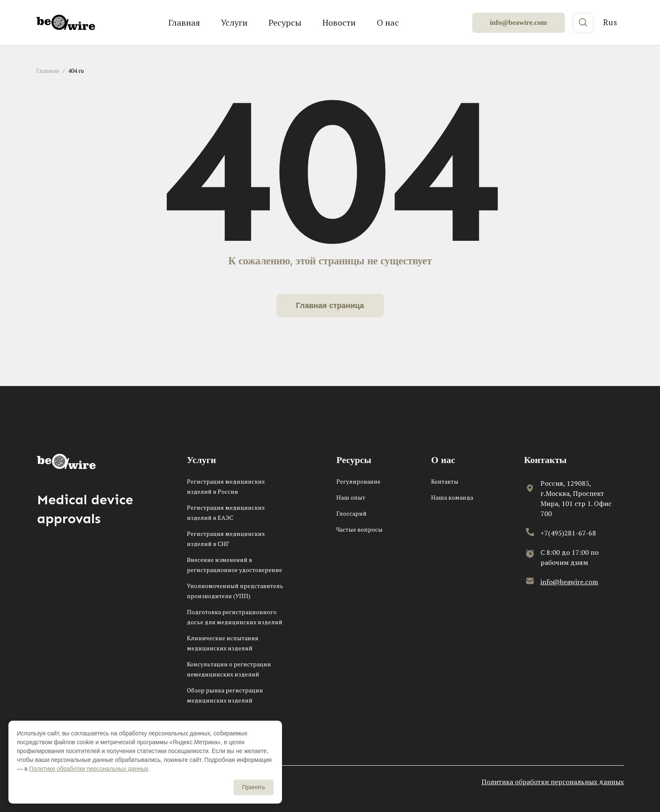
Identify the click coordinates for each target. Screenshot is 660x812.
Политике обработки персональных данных (89, 769)
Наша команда (452, 497)
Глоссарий (351, 513)
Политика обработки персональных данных (553, 782)
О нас (388, 23)
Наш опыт (351, 497)
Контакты (445, 481)
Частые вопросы (359, 529)
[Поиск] (583, 23)
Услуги (234, 23)
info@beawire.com (519, 23)
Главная (184, 23)
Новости (339, 23)
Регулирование (358, 481)
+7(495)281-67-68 (568, 533)
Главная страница (330, 306)
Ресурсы (285, 23)
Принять (254, 787)
